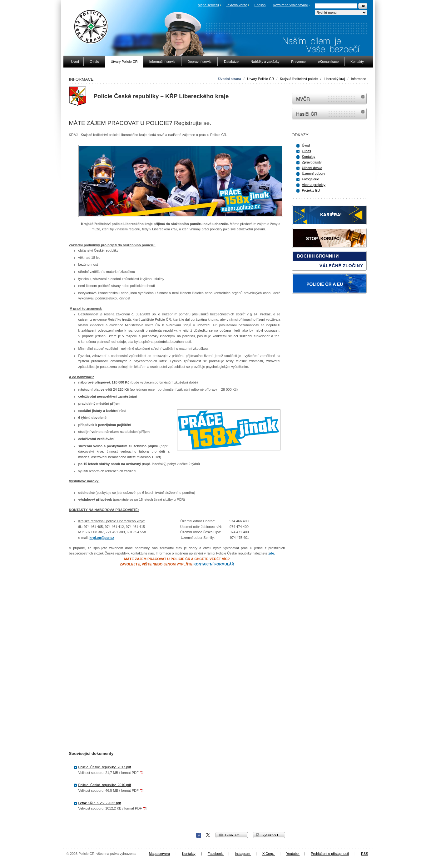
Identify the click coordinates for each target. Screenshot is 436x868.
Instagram (243, 854)
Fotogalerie (311, 179)
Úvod (306, 145)
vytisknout (269, 835)
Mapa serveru (208, 5)
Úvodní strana (229, 79)
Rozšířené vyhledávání (290, 5)
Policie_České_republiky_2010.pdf (105, 785)
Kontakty (309, 157)
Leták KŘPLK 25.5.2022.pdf (100, 803)
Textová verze (236, 5)
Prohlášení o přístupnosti (330, 854)
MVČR (329, 99)
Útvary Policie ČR (260, 79)
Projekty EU (311, 190)
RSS (365, 854)
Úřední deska (312, 168)
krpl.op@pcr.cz (102, 538)
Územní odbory (314, 173)
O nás (307, 151)
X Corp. (208, 835)
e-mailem (232, 835)
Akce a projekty (314, 185)
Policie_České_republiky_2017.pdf (105, 767)
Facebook (199, 835)
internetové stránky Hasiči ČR (329, 114)
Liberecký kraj (334, 79)
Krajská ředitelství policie (299, 79)
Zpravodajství (312, 162)
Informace (359, 79)
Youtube (293, 854)
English (260, 5)
